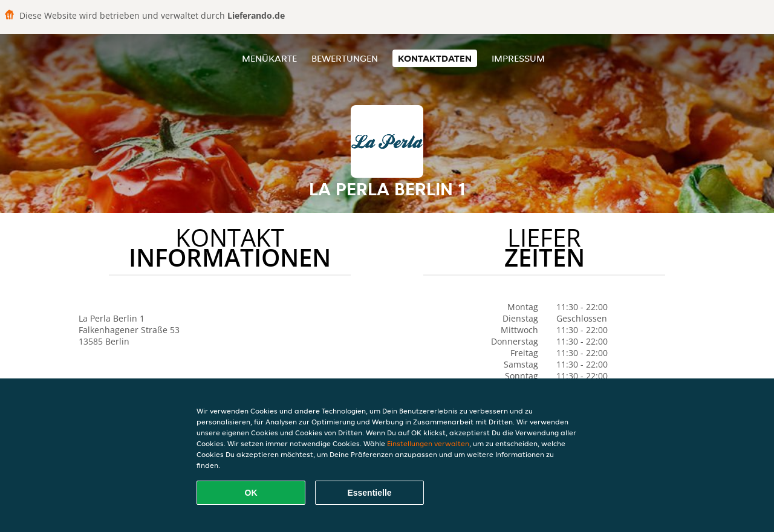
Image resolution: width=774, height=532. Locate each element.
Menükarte (269, 58)
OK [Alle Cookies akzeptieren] (251, 493)
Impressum (518, 58)
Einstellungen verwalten (428, 443)
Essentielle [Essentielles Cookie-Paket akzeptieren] (369, 493)
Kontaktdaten (435, 58)
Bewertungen (345, 58)
